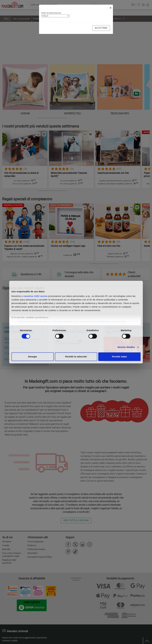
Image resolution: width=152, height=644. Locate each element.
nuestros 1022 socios (36, 296)
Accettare (101, 28)
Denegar (33, 357)
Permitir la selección (76, 357)
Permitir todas (119, 357)
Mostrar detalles (126, 347)
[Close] (111, 8)
